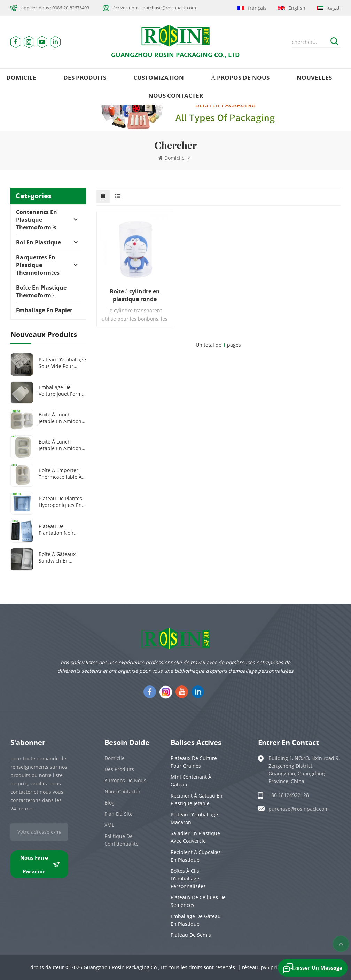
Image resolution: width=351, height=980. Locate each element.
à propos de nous (240, 77)
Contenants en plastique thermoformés (37, 220)
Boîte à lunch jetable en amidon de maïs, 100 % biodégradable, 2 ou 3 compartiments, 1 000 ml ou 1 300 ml (63, 418)
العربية (329, 8)
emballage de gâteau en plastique (196, 920)
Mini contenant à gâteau (191, 781)
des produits (85, 77)
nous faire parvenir (40, 864)
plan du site (119, 814)
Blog (110, 803)
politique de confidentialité (122, 840)
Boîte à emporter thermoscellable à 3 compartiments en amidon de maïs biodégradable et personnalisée (62, 473)
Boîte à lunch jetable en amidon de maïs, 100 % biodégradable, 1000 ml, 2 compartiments (63, 445)
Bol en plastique (38, 242)
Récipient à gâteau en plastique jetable (197, 799)
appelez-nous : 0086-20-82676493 (55, 8)
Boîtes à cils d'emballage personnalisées (188, 879)
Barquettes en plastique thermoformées (38, 265)
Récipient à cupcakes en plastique (196, 856)
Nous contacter (176, 96)
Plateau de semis (191, 935)
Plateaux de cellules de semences (198, 901)
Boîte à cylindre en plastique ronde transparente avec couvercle (135, 295)
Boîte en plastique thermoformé (41, 291)
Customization (159, 77)
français (252, 8)
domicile (21, 77)
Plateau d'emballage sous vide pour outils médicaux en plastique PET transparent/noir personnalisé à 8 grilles (62, 363)
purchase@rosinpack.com (299, 809)
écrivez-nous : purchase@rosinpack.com (155, 8)
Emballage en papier (44, 310)
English (292, 8)
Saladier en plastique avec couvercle (195, 837)
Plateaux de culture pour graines (194, 762)
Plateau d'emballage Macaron (194, 818)
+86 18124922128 (289, 795)
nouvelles (314, 77)
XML (109, 825)
